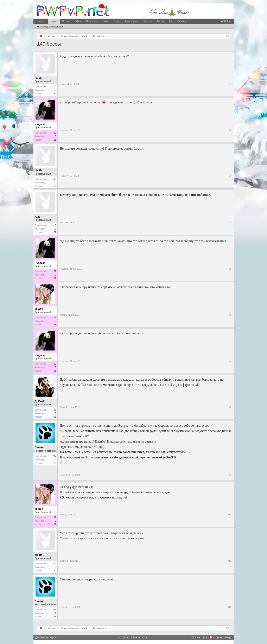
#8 (230, 407)
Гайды (78, 21)
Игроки (66, 21)
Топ (171, 21)
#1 (230, 84)
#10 (229, 515)
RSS (211, 637)
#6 (230, 315)
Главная (41, 21)
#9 (230, 475)
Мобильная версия (46, 637)
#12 (229, 607)
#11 (229, 561)
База (105, 21)
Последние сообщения (51, 27)
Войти (226, 21)
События (147, 21)
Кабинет (182, 21)
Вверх (228, 637)
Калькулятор (131, 21)
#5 (230, 269)
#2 (230, 130)
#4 (230, 223)
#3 (230, 176)
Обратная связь (199, 637)
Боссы (160, 21)
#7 (230, 361)
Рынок (116, 21)
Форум (54, 21)
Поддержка (92, 21)
